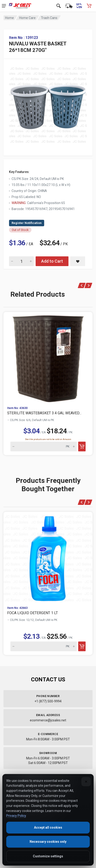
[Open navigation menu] (4, 6)
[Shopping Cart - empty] (89, 6)
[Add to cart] (82, 447)
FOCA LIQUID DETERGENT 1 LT (33, 613)
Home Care (27, 18)
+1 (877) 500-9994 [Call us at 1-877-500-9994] (48, 701)
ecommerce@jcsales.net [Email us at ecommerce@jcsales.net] (48, 720)
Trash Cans (49, 18)
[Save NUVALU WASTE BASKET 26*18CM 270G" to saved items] (78, 261)
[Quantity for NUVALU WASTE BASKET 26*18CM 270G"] (21, 261)
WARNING (19, 203)
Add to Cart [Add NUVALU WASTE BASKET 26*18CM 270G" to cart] (52, 261)
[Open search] (59, 6)
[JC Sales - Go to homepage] (20, 6)
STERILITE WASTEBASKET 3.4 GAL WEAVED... (44, 413)
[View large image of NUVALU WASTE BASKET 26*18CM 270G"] (48, 104)
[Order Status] (69, 6)
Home (9, 18)
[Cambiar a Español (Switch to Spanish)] (79, 6)
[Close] (86, 782)
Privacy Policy (16, 816)
